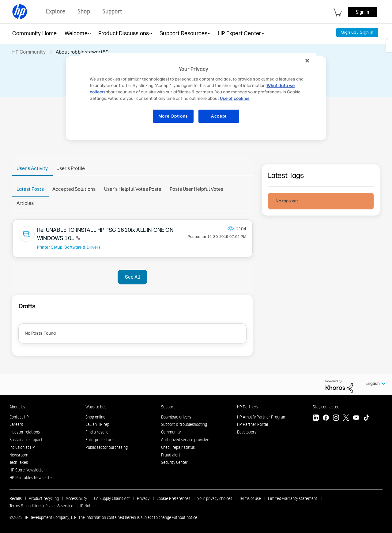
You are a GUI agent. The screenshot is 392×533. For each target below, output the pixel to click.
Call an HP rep (97, 424)
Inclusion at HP (22, 447)
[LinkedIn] (316, 418)
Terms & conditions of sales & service (41, 506)
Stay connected (326, 407)
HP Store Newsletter (27, 470)
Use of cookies (235, 98)
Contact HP (19, 417)
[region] (198, 92)
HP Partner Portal (253, 424)
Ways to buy (96, 407)
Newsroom (19, 455)
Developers (247, 432)
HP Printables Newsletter (31, 478)
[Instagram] (336, 418)
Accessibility (76, 498)
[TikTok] (366, 418)
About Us (17, 407)
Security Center (174, 462)
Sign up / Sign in (357, 32)
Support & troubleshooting (184, 424)
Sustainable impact (26, 440)
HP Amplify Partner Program (262, 417)
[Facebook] (326, 418)
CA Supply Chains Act (112, 498)
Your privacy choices (215, 498)
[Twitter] (346, 418)
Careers (16, 424)
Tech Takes (19, 462)
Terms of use (250, 498)
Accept (219, 116)
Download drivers (176, 417)
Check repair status (178, 447)
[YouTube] (356, 418)
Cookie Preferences (173, 498)
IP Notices (89, 506)
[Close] (307, 61)
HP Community (29, 52)
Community (171, 432)
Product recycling (44, 498)
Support (168, 407)
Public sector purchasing (107, 447)
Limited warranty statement (293, 498)
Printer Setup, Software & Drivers (69, 247)
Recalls (16, 498)
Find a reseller (98, 432)
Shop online (95, 417)
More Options (173, 116)
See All (132, 277)
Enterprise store (100, 440)
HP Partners (248, 407)
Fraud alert (171, 455)
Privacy (143, 498)
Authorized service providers (186, 440)
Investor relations (25, 432)
